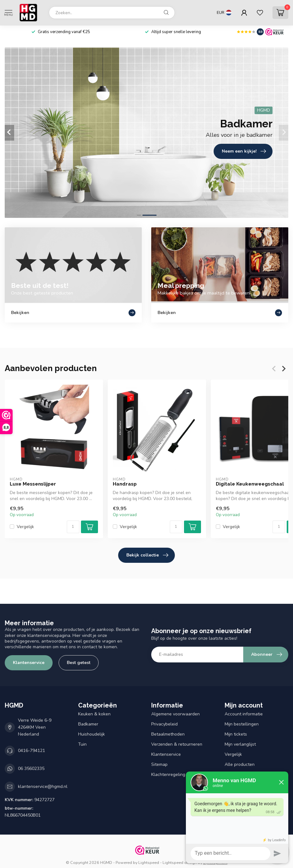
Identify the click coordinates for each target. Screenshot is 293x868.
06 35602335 (31, 769)
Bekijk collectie (147, 555)
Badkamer (88, 724)
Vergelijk (25, 527)
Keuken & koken (94, 714)
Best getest (79, 663)
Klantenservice (29, 663)
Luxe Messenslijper (33, 484)
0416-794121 (32, 751)
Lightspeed (149, 862)
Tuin (82, 744)
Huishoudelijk (92, 734)
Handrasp (125, 484)
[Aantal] (73, 527)
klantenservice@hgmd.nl (43, 786)
